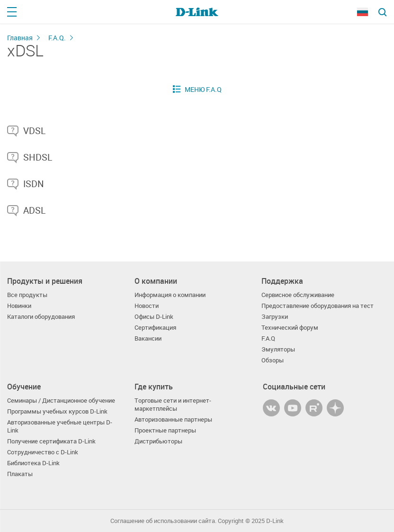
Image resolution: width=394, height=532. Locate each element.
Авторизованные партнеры (173, 419)
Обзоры (273, 360)
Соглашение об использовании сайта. (163, 521)
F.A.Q (268, 338)
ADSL (34, 210)
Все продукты (27, 295)
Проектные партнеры (165, 430)
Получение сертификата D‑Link (51, 441)
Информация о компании (170, 295)
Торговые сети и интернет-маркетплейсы (173, 405)
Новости (147, 306)
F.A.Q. (57, 38)
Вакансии (148, 338)
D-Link (275, 521)
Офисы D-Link (154, 317)
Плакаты (20, 474)
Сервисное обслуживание (298, 295)
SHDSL (38, 157)
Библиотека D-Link (33, 463)
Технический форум (290, 328)
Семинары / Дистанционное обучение (61, 401)
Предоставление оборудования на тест (318, 306)
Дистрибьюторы (158, 441)
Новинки (19, 306)
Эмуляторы (278, 349)
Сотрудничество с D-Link (43, 452)
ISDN (34, 184)
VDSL (34, 131)
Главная (20, 38)
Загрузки (275, 317)
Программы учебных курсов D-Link (57, 411)
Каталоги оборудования (41, 317)
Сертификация (155, 328)
